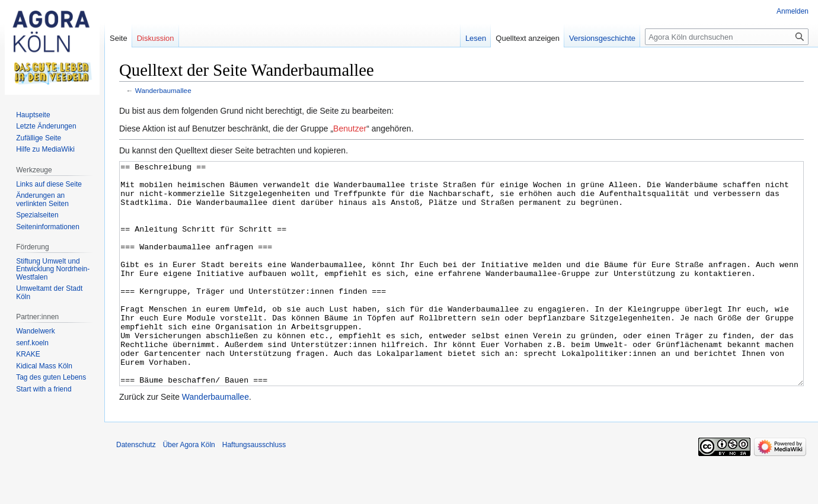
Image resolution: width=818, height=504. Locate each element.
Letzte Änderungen (46, 126)
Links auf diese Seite (49, 184)
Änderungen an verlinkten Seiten (42, 200)
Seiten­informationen (48, 227)
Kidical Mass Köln (44, 366)
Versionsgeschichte (602, 38)
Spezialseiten (37, 215)
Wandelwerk (36, 331)
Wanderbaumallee (163, 90)
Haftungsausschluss (254, 489)
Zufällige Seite (39, 138)
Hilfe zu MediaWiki (45, 149)
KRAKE (28, 354)
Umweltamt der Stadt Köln (49, 293)
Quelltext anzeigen (528, 38)
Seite (119, 38)
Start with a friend (44, 389)
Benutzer (350, 129)
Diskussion (156, 38)
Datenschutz (136, 489)
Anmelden (793, 11)
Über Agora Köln (189, 489)
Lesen (476, 38)
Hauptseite (33, 115)
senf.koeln (32, 343)
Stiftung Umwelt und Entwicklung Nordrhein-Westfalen (53, 269)
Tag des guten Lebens (51, 377)
